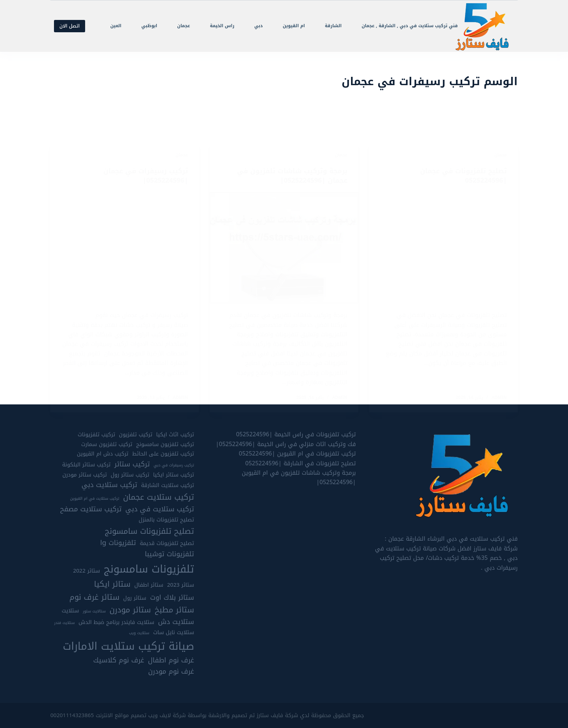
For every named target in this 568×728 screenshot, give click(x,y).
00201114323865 (72, 715)
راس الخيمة (222, 26)
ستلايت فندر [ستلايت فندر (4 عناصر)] (64, 623)
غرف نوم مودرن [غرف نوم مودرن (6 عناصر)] (171, 672)
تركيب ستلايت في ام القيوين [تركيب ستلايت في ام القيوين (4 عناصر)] (95, 499)
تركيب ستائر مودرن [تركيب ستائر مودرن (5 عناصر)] (85, 475)
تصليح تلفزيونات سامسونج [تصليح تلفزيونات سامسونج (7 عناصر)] (149, 531)
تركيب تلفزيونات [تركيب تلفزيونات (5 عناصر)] (97, 435)
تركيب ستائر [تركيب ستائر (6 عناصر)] (132, 464)
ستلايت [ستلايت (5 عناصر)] (70, 611)
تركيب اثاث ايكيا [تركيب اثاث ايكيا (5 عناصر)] (175, 435)
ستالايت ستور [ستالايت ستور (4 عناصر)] (94, 612)
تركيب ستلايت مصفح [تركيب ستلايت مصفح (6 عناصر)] (91, 509)
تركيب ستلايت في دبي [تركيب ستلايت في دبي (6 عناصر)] (160, 509)
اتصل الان (70, 26)
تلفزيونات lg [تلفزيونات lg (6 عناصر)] (118, 543)
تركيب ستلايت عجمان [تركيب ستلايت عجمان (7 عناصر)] (159, 498)
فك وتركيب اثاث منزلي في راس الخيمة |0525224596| (286, 444)
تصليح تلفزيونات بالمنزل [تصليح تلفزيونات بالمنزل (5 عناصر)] (166, 520)
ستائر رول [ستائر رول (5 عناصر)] (135, 598)
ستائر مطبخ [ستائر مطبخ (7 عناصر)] (174, 610)
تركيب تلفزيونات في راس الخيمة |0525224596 (296, 435)
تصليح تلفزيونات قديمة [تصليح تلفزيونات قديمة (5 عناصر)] (167, 544)
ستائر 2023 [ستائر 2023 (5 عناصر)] (180, 585)
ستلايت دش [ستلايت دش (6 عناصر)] (176, 622)
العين (116, 26)
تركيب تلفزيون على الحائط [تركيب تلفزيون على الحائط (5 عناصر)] (163, 454)
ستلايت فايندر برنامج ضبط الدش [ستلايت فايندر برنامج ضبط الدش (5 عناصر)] (116, 623)
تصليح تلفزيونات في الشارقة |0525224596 (300, 463)
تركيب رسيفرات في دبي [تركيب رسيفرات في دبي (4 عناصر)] (174, 465)
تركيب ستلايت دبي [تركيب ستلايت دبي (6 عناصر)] (109, 485)
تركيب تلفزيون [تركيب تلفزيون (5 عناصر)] (135, 435)
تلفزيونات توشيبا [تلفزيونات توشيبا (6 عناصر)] (170, 555)
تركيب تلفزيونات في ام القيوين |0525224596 (297, 454)
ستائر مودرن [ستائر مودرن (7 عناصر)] (130, 610)
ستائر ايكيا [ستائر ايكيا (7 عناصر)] (112, 585)
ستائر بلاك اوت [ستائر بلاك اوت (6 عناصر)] (172, 598)
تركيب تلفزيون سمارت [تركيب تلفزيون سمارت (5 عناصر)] (107, 444)
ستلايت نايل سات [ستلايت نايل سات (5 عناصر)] (174, 633)
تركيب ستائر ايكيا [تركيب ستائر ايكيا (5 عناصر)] (174, 475)
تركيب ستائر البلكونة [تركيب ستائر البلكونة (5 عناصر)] (86, 465)
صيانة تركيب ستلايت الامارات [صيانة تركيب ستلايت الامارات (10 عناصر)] (128, 646)
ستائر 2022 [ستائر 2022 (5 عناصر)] (87, 571)
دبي (258, 26)
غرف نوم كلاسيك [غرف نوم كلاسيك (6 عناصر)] (119, 661)
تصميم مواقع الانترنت (121, 715)
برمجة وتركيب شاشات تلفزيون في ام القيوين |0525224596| (299, 477)
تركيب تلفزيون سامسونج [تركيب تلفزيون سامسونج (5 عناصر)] (165, 444)
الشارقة (333, 26)
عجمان (184, 26)
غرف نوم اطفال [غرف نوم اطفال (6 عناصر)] (171, 661)
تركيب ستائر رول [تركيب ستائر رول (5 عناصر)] (130, 475)
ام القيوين (294, 26)
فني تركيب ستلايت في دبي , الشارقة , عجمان (410, 26)
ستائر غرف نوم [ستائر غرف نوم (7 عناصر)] (95, 597)
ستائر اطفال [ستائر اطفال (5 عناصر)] (149, 585)
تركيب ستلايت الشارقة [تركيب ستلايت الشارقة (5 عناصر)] (167, 486)
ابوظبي (149, 26)
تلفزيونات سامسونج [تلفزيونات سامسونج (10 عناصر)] (149, 569)
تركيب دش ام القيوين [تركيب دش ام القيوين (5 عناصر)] (103, 454)
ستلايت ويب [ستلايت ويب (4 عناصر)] (139, 633)
